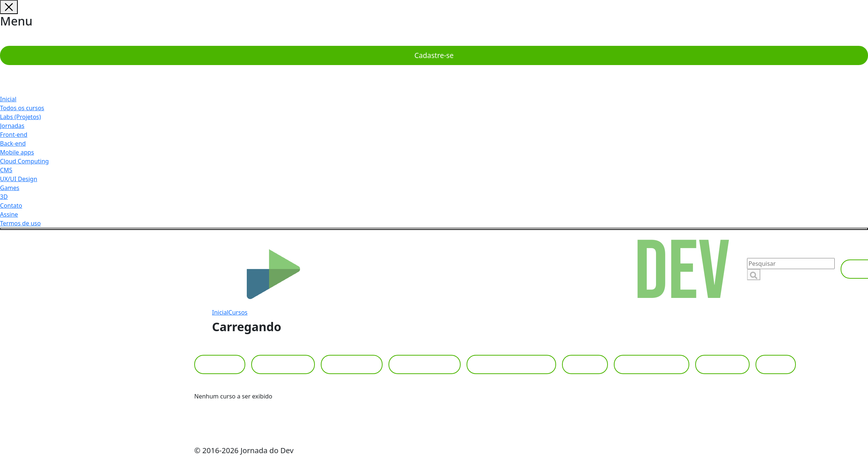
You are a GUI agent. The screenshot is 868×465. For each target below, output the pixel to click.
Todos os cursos (22, 108)
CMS (6, 170)
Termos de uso (20, 223)
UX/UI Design (19, 179)
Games (10, 188)
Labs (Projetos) (21, 117)
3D (4, 197)
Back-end (13, 143)
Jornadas (12, 126)
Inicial (8, 99)
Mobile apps (17, 152)
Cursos (238, 312)
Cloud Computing (24, 161)
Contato (11, 206)
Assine (9, 214)
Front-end (14, 135)
